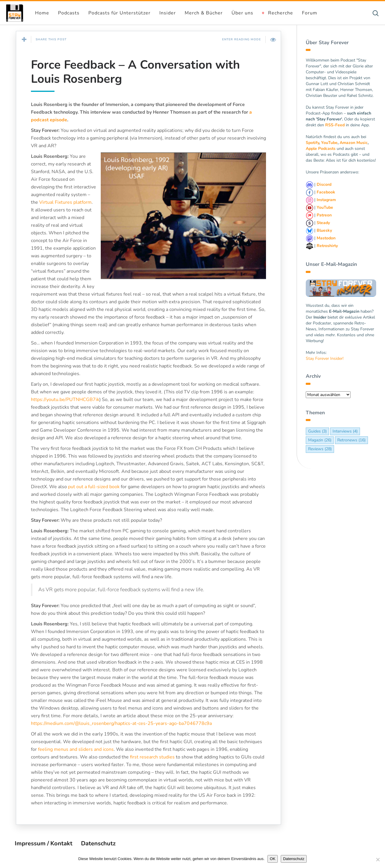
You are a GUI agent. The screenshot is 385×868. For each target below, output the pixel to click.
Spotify (312, 143)
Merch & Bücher (204, 13)
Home (42, 13)
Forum (310, 13)
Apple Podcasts (321, 149)
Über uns (242, 13)
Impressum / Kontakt (44, 843)
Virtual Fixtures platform (65, 202)
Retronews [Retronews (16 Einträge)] (351, 440)
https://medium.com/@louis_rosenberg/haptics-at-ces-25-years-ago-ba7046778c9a (121, 723)
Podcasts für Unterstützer (119, 13)
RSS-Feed (335, 125)
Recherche (281, 13)
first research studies (152, 757)
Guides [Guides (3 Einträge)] (317, 431)
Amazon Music (354, 143)
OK (273, 859)
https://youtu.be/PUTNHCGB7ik (65, 400)
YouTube (329, 143)
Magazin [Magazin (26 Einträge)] (320, 440)
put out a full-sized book (94, 487)
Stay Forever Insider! (325, 358)
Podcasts (69, 13)
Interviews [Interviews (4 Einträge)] (345, 431)
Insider (168, 13)
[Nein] (378, 859)
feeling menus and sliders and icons (76, 749)
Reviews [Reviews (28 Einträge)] (320, 449)
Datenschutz (98, 843)
